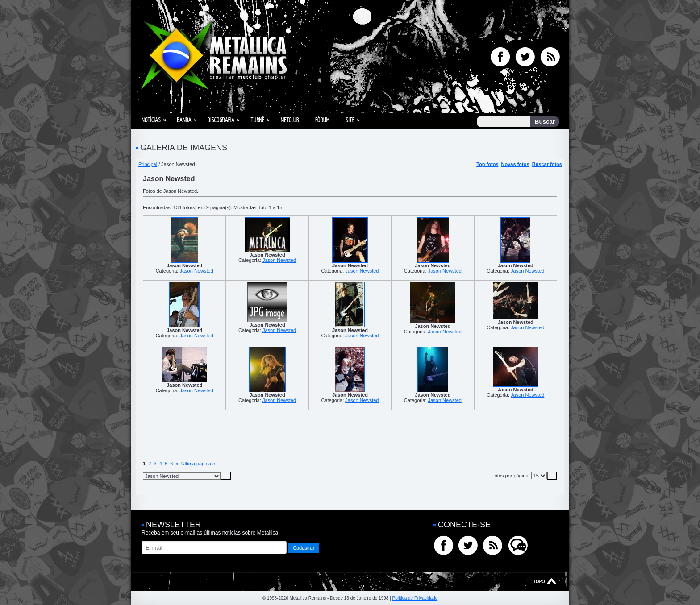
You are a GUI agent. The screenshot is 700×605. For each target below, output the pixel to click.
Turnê (257, 120)
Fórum (322, 120)
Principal (148, 164)
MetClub (290, 120)
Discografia (221, 120)
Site (350, 120)
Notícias (151, 120)
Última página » (198, 464)
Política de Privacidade (415, 598)
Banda (184, 120)
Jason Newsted (196, 271)
